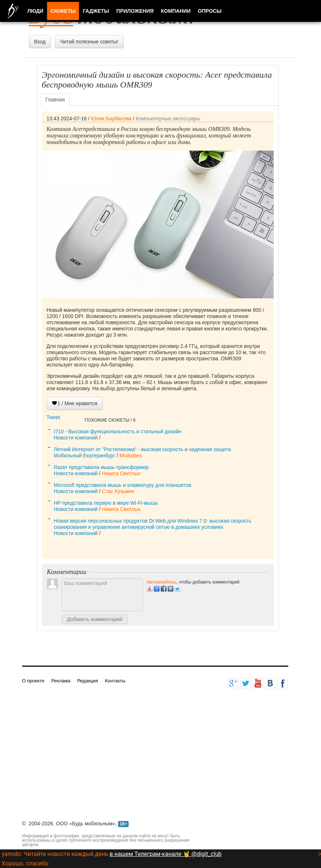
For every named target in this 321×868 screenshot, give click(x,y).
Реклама (61, 681)
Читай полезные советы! (89, 42)
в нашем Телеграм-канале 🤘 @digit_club (166, 854)
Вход (40, 42)
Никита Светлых (121, 473)
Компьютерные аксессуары (168, 119)
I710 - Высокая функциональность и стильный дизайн (118, 431)
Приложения (135, 11)
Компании (176, 11)
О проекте (33, 681)
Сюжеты (63, 11)
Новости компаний (76, 438)
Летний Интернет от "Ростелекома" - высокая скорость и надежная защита (142, 449)
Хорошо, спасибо (25, 863)
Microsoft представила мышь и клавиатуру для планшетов (123, 485)
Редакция (88, 681)
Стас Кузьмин (118, 491)
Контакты (115, 681)
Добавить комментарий (95, 619)
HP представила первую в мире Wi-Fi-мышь (106, 503)
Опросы (210, 11)
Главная (55, 100)
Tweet (53, 417)
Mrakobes (131, 456)
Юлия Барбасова (111, 119)
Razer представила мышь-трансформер (101, 467)
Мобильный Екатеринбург (85, 456)
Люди (35, 11)
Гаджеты (96, 11)
